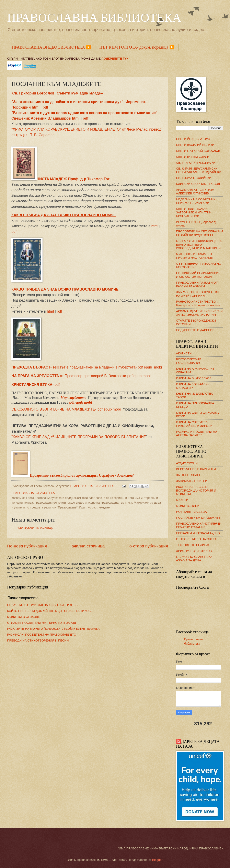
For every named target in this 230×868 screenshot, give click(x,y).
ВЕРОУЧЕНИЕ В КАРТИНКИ (196, 469)
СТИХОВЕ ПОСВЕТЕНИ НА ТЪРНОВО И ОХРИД (42, 623)
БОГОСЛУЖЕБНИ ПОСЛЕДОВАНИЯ (189, 361)
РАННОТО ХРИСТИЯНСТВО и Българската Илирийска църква (198, 303)
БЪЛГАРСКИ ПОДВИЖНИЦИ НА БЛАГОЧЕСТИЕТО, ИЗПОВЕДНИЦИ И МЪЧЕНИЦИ (199, 245)
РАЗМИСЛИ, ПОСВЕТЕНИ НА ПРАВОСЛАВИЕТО (42, 635)
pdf (45, 107)
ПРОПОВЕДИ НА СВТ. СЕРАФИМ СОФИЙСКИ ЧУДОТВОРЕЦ (199, 233)
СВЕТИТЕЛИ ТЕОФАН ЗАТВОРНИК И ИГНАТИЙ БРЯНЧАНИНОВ (194, 212)
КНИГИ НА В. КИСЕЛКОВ (194, 378)
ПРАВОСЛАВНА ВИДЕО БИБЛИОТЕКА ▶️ (51, 47)
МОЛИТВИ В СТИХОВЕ (24, 617)
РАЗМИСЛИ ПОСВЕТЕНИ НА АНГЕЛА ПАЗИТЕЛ (197, 434)
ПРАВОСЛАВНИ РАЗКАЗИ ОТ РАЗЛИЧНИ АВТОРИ (197, 284)
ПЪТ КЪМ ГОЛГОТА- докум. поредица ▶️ (137, 47)
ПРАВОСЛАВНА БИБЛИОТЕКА (94, 18)
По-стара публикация (147, 546)
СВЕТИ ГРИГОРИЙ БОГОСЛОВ (198, 151)
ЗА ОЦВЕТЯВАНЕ (189, 475)
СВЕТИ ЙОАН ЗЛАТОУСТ (194, 139)
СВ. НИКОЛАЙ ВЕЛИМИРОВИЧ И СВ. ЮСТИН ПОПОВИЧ (198, 275)
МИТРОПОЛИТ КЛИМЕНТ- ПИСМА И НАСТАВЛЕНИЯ (195, 256)
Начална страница (87, 546)
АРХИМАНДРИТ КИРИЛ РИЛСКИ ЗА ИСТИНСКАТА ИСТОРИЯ (199, 313)
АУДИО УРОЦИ (187, 463)
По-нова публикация (27, 546)
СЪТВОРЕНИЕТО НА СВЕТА (196, 539)
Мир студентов (73, 398)
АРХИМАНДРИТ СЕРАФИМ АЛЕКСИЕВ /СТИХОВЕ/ (195, 192)
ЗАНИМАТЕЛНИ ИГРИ (192, 481)
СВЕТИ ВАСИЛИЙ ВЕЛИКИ (195, 145)
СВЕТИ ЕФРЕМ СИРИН (193, 157)
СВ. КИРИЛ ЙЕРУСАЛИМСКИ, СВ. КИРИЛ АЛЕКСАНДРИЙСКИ (199, 170)
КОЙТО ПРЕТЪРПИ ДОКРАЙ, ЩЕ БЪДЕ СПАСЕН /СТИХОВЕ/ (50, 611)
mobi (158, 367)
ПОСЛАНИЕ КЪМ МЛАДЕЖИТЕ (198, 518)
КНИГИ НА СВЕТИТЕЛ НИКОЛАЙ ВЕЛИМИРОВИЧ (195, 424)
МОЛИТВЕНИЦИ (188, 506)
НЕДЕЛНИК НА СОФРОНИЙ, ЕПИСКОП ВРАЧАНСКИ (196, 201)
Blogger (157, 860)
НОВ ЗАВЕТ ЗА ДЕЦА (191, 512)
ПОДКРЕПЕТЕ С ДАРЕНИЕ (195, 330)
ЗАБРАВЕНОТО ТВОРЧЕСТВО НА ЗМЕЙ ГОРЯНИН (198, 294)
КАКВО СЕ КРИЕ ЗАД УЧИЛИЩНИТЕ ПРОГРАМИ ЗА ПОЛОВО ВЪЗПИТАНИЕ (79, 437)
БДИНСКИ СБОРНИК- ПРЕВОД (198, 184)
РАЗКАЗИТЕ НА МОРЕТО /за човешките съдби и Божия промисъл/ (54, 629)
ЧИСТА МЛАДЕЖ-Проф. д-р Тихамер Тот (60, 179)
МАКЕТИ (182, 500)
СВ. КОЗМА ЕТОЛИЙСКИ (194, 178)
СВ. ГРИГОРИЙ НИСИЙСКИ (196, 163)
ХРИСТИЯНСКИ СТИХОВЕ (195, 551)
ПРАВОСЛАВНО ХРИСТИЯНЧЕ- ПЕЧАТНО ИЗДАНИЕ (199, 525)
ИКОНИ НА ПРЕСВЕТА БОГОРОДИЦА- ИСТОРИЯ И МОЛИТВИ (196, 490)
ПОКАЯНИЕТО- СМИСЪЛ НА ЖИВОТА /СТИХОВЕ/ (43, 605)
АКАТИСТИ (184, 353)
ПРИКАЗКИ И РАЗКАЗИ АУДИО (198, 533)
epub (137, 376)
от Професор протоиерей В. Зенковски (69, 376)
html (36, 107)
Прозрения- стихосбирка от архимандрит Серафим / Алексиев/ (73, 475)
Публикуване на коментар (34, 528)
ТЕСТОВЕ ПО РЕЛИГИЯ (193, 545)
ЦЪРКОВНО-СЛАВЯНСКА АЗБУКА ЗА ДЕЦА (194, 559)
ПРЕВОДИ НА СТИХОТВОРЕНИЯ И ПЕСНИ (38, 640)
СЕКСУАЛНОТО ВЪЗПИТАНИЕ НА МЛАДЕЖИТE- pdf (57, 409)
